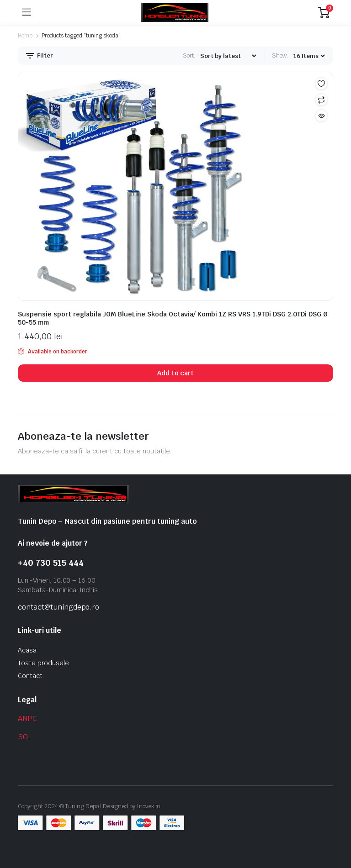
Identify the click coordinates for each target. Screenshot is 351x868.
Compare (321, 100)
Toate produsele (43, 663)
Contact (30, 676)
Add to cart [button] (176, 373)
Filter (39, 56)
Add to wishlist (321, 84)
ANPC (27, 718)
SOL (25, 737)
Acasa (27, 650)
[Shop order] (228, 56)
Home (25, 36)
